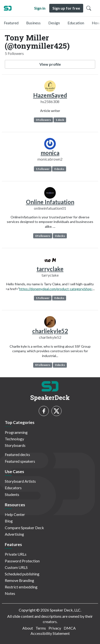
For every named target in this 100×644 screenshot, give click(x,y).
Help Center (15, 514)
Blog (9, 521)
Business (33, 23)
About (28, 628)
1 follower (43, 169)
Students (12, 494)
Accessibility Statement (50, 633)
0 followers (43, 120)
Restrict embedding (21, 587)
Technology (14, 439)
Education (76, 23)
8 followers (43, 365)
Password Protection (22, 561)
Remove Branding (19, 580)
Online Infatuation (50, 202)
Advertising (14, 534)
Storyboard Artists (20, 481)
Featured (11, 23)
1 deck (60, 120)
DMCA (70, 628)
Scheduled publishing (22, 574)
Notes (10, 593)
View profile (50, 64)
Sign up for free (66, 8)
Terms (41, 628)
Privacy (55, 628)
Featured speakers (20, 461)
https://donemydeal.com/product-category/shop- (56, 289)
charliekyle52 (50, 331)
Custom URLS (16, 567)
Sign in (40, 8)
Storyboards (15, 445)
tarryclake (50, 269)
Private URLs (16, 554)
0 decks (59, 169)
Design (54, 23)
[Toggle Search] (89, 8)
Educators (13, 488)
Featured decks (17, 454)
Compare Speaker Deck (24, 528)
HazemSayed (50, 95)
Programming (16, 432)
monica (50, 153)
